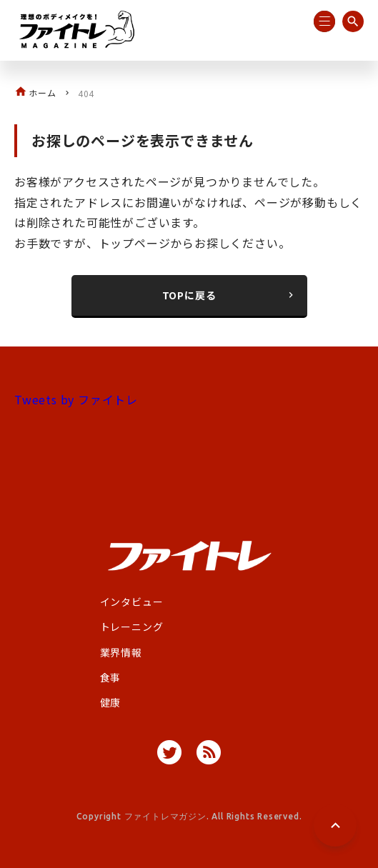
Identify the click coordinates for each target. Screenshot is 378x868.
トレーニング (132, 627)
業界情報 (121, 652)
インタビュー (132, 602)
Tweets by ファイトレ (76, 399)
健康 (111, 702)
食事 (111, 677)
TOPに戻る (229, 295)
